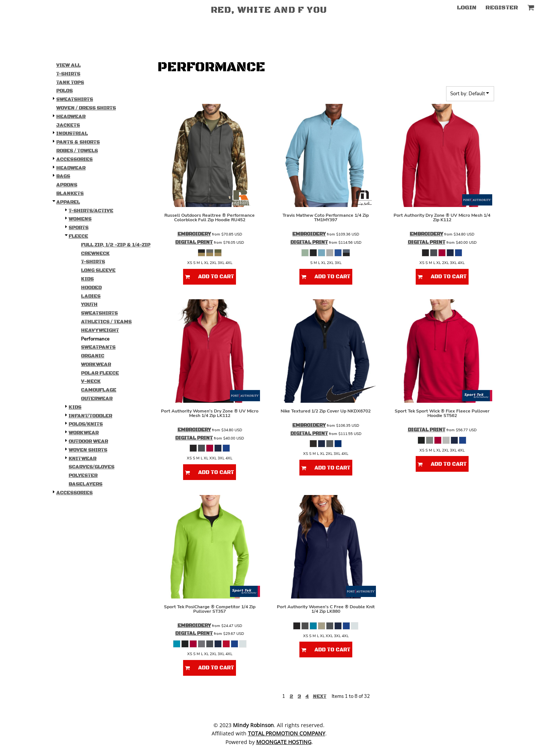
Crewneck (95, 253)
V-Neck (91, 381)
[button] (531, 7)
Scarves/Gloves (92, 467)
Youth (89, 304)
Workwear (96, 364)
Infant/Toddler (90, 416)
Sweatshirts (75, 99)
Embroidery (194, 234)
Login (467, 7)
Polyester (83, 475)
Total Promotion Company (287, 733)
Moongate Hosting (284, 742)
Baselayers (86, 484)
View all (68, 65)
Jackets (68, 125)
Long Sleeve (98, 270)
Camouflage (99, 390)
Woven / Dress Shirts (86, 108)
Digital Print (194, 242)
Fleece (78, 236)
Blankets (70, 193)
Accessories (74, 159)
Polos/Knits (86, 424)
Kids (87, 279)
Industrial (72, 133)
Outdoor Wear (88, 441)
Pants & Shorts (78, 142)
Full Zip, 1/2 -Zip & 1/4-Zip (116, 245)
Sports (79, 228)
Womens (80, 219)
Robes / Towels (77, 151)
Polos (65, 91)
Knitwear (83, 459)
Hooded (91, 288)
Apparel (68, 202)
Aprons (67, 185)
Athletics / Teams (106, 322)
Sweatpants (98, 347)
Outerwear (97, 399)
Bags (63, 176)
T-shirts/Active (91, 211)
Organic (93, 356)
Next (320, 696)
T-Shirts (68, 74)
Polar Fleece (100, 373)
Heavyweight (100, 330)
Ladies (91, 296)
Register (502, 7)
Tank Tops (70, 82)
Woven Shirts (88, 450)
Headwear (71, 117)
